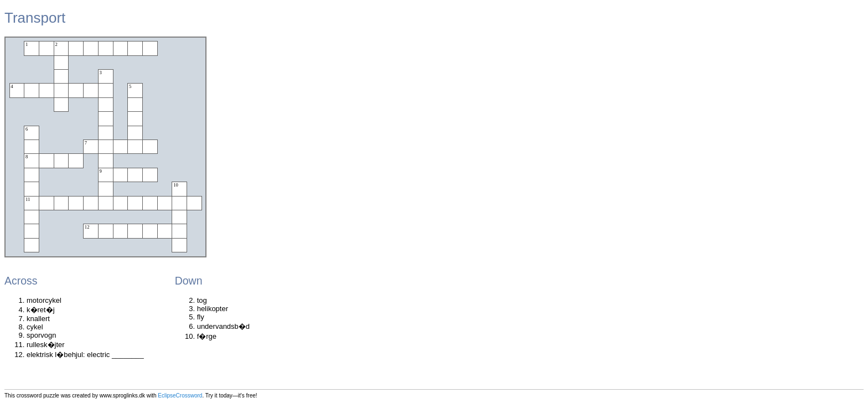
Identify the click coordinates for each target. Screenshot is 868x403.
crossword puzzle (38, 396)
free (251, 396)
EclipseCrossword (180, 396)
